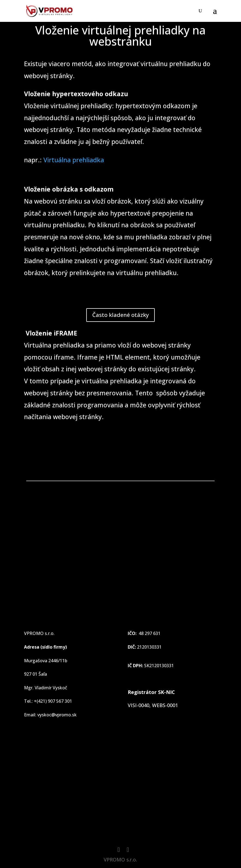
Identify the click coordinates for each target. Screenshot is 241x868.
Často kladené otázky (120, 315)
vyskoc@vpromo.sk (57, 715)
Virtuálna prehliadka (74, 160)
